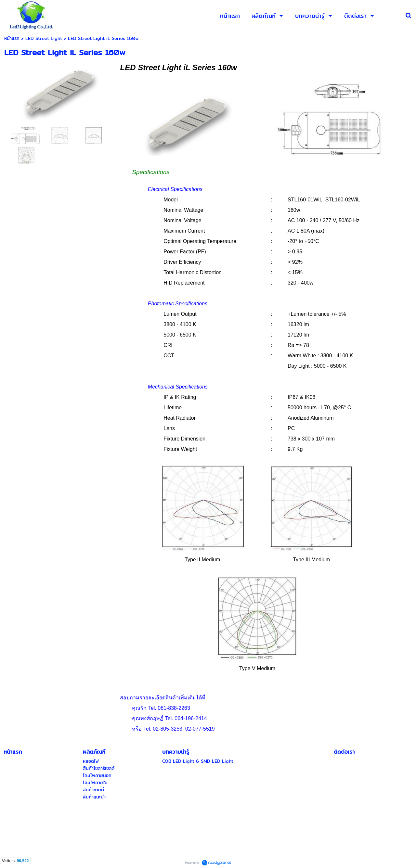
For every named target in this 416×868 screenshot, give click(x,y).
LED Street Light (44, 38)
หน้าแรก (12, 38)
